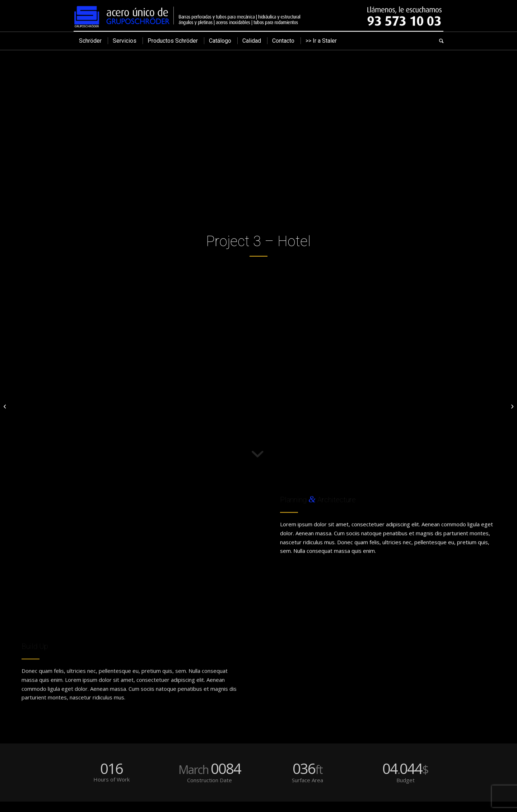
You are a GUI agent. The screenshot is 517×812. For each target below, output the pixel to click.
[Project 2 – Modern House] (6, 406)
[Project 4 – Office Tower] (511, 406)
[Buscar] (439, 41)
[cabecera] (258, 16)
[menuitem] (90, 41)
